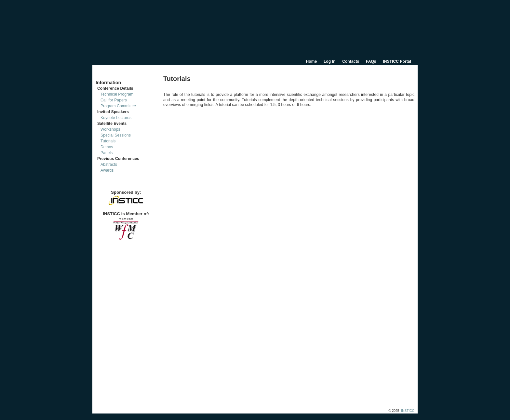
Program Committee (118, 106)
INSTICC (408, 411)
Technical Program (117, 94)
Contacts (351, 61)
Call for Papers (114, 100)
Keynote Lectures (116, 118)
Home (312, 61)
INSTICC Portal (397, 61)
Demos (107, 147)
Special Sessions (116, 135)
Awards (107, 170)
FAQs (371, 61)
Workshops (110, 129)
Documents (102, 74)
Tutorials (108, 141)
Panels (107, 153)
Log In (330, 61)
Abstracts (109, 164)
